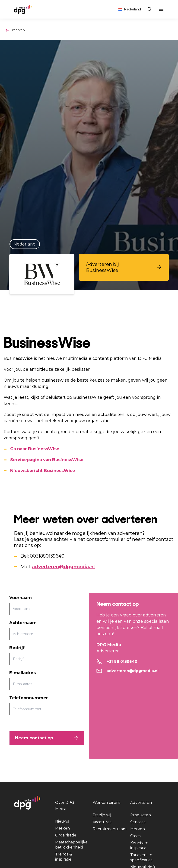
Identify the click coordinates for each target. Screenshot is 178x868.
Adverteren (141, 803)
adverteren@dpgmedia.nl (63, 567)
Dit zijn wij (102, 815)
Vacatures (102, 822)
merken (18, 30)
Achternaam (23, 623)
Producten (141, 815)
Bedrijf (17, 648)
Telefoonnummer (29, 698)
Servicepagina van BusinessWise (47, 460)
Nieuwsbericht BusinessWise (43, 471)
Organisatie (66, 835)
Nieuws (62, 821)
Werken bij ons (106, 803)
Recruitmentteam (110, 829)
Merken (62, 828)
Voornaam (21, 598)
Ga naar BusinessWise (35, 449)
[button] (124, 267)
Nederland (130, 9)
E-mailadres (22, 673)
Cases (135, 836)
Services (138, 822)
